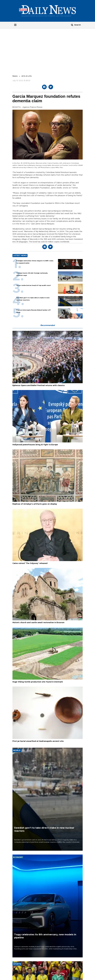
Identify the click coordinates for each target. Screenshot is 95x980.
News (15, 76)
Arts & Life (27, 76)
